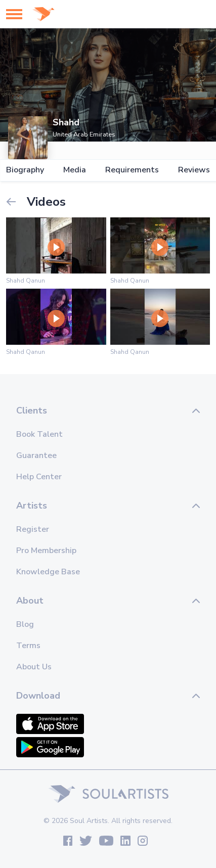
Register (33, 529)
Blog (25, 624)
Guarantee (36, 455)
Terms (28, 646)
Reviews (194, 170)
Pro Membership (46, 551)
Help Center (39, 477)
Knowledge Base (48, 572)
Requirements (132, 170)
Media (75, 170)
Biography (25, 170)
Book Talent (39, 434)
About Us (34, 667)
